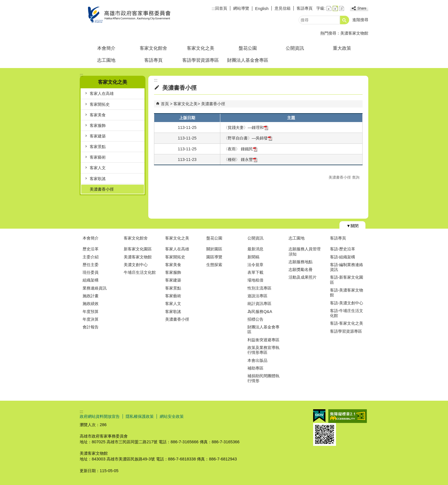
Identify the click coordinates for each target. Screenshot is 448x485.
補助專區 (255, 368)
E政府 (319, 416)
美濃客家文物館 (354, 33)
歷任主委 (91, 265)
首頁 (165, 104)
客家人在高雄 (102, 93)
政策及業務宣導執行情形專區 (263, 350)
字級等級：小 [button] (329, 8)
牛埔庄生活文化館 (140, 272)
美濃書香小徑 (102, 189)
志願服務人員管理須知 (305, 251)
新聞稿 (253, 257)
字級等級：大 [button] (342, 8)
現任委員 (91, 272)
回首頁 (221, 8)
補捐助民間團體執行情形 (263, 378)
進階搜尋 (360, 20)
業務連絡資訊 (95, 288)
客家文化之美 (201, 48)
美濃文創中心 (136, 265)
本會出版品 (257, 360)
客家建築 (98, 136)
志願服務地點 (301, 262)
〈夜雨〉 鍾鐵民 (241, 149)
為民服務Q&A (260, 312)
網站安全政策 (172, 416)
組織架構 (91, 280)
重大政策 (342, 48)
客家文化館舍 (153, 48)
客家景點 (98, 147)
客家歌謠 (98, 179)
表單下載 (255, 272)
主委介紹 (91, 257)
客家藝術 (98, 157)
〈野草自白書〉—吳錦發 (248, 138)
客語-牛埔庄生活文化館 (347, 313)
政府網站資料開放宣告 (100, 416)
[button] (345, 20)
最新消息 (255, 249)
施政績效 (91, 304)
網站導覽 (241, 8)
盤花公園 (248, 48)
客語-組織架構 (343, 257)
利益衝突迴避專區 (263, 340)
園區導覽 (214, 257)
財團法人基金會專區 (248, 60)
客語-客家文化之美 (347, 323)
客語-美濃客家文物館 (347, 293)
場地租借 (255, 280)
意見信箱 (283, 8)
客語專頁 (305, 8)
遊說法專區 (257, 296)
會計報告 (91, 327)
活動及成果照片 (303, 277)
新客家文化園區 (138, 249)
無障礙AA (348, 416)
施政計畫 (91, 296)
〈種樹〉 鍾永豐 (241, 159)
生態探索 (214, 265)
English (262, 9)
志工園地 (106, 60)
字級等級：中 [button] (335, 8)
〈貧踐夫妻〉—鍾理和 (246, 127)
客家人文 (98, 168)
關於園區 (214, 249)
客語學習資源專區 (201, 60)
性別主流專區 (259, 288)
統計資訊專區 (259, 304)
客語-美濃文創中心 (347, 303)
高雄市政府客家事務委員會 (128, 15)
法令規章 (255, 265)
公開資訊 (295, 48)
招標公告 (255, 319)
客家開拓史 (100, 104)
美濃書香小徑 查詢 (344, 177)
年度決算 (91, 319)
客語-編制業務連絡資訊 (347, 267)
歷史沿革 (91, 249)
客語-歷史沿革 (343, 249)
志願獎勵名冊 (301, 270)
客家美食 (98, 115)
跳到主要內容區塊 (3, 3)
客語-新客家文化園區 (347, 280)
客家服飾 (98, 125)
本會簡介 (106, 48)
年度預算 (91, 312)
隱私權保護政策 (140, 416)
